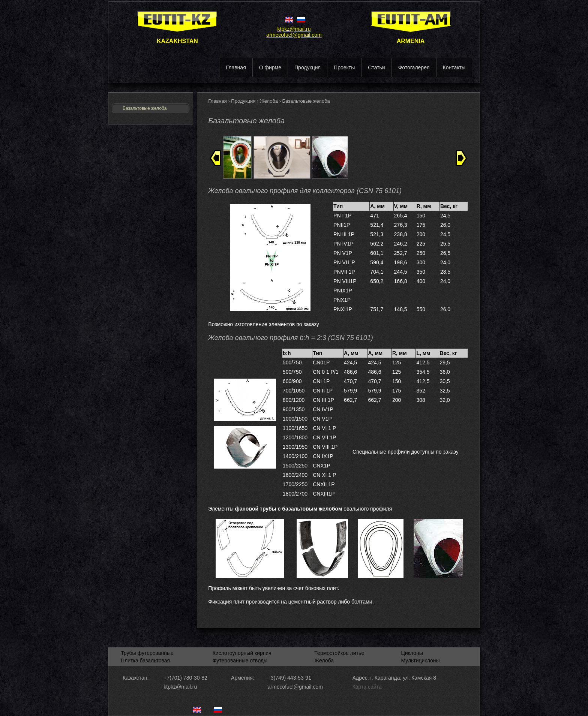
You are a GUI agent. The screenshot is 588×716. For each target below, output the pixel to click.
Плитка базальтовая (145, 661)
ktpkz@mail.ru (294, 29)
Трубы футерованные (147, 653)
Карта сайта (367, 687)
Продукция (244, 101)
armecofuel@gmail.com (294, 35)
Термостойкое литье (339, 653)
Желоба (270, 101)
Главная (218, 101)
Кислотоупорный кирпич (242, 653)
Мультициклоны (420, 661)
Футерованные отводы (240, 661)
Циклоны (412, 653)
